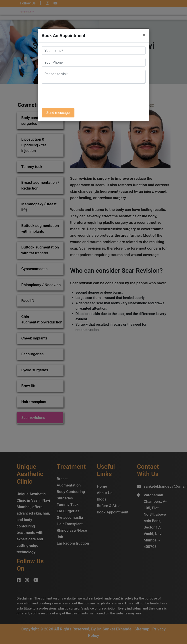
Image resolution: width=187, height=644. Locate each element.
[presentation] (76, 96)
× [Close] (144, 35)
